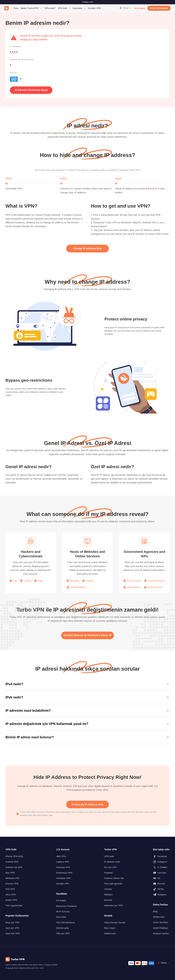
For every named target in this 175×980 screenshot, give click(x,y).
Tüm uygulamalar (14, 905)
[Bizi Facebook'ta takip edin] (161, 856)
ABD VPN (61, 856)
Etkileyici (108, 895)
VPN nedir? (50, 8)
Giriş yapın (140, 8)
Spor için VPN (12, 928)
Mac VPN (10, 873)
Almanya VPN (63, 867)
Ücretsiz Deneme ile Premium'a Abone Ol (88, 635)
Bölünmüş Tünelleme (67, 906)
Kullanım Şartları (161, 933)
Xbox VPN (11, 895)
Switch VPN (11, 900)
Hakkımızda (110, 933)
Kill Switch (61, 901)
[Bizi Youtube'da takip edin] (161, 873)
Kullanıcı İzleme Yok (114, 878)
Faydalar (108, 873)
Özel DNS (61, 917)
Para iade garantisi (113, 884)
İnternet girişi (63, 928)
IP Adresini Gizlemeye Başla (31, 90)
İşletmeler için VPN (113, 905)
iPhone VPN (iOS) (14, 856)
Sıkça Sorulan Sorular (115, 923)
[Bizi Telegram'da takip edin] (161, 895)
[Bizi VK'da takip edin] (161, 878)
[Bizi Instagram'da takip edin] (161, 862)
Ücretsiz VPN (94, 8)
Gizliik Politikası (161, 928)
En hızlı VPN (110, 867)
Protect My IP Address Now (87, 804)
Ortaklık (108, 889)
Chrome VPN (12, 884)
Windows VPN (12, 878)
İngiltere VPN (63, 862)
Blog (155, 911)
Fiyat (16, 8)
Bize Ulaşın (110, 928)
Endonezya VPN (64, 873)
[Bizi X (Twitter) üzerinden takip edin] (161, 867)
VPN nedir (109, 856)
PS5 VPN (10, 889)
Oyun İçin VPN (13, 933)
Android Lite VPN (14, 867)
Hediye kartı (159, 917)
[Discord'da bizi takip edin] (161, 884)
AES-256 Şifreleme (66, 923)
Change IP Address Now (87, 248)
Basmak (108, 900)
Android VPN (12, 862)
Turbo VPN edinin (159, 8)
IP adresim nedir (112, 862)
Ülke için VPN (63, 933)
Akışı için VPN (12, 923)
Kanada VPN (63, 884)
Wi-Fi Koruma (63, 912)
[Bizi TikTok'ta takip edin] (161, 889)
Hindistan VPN (63, 878)
